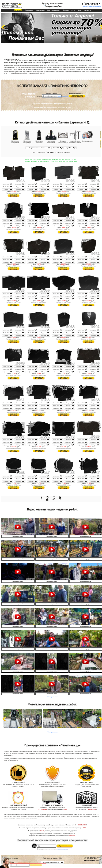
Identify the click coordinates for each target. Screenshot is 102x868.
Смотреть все (52, 697)
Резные (67, 152)
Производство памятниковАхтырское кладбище (52, 5)
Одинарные (41, 152)
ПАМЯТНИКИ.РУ (12, 4)
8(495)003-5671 (91, 859)
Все (34, 152)
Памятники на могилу (10, 5)
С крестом (59, 152)
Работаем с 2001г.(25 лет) (12, 7)
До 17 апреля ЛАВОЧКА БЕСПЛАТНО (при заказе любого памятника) (28, 863)
